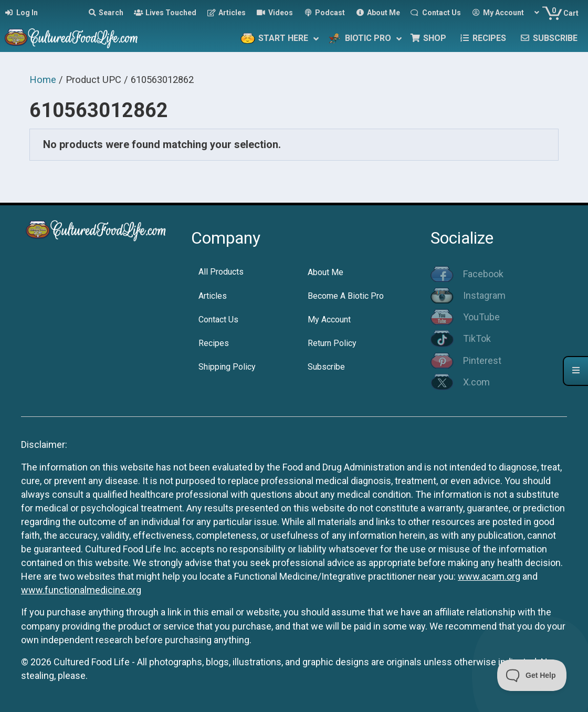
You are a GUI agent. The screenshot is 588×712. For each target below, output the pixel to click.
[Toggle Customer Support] (532, 675)
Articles (213, 296)
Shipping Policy (227, 367)
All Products (221, 272)
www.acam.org (489, 576)
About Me (325, 272)
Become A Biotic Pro (346, 296)
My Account (329, 320)
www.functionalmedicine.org (81, 590)
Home (43, 80)
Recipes (214, 343)
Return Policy (332, 343)
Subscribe (326, 367)
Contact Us (218, 320)
